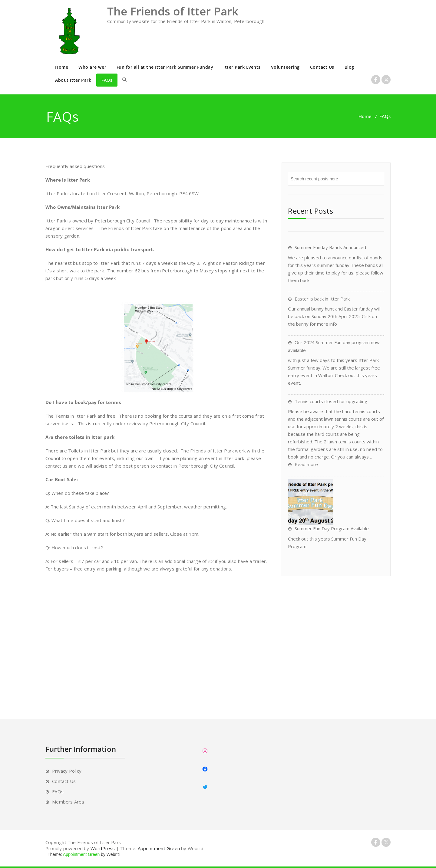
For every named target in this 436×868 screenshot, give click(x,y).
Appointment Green (159, 848)
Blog (349, 67)
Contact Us (322, 67)
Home (62, 67)
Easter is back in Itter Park (322, 299)
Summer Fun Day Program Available (332, 528)
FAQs (107, 80)
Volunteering (285, 67)
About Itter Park (73, 80)
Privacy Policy (67, 771)
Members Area (68, 802)
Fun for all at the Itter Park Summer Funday (165, 67)
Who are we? (92, 67)
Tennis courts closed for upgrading (331, 401)
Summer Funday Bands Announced (330, 247)
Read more (306, 464)
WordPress (103, 848)
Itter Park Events (242, 67)
